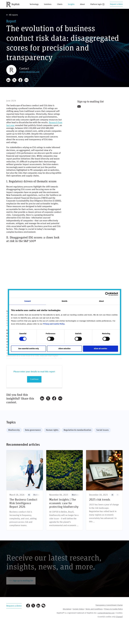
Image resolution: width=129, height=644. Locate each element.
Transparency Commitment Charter (109, 605)
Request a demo (116, 4)
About (82, 4)
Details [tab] (64, 301)
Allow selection (64, 349)
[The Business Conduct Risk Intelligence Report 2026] (25, 490)
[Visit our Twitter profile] (33, 606)
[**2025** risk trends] (104, 490)
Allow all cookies (100, 349)
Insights (71, 4)
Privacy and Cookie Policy (54, 324)
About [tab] (101, 301)
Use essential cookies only (29, 349)
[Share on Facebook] (20, 80)
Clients (60, 4)
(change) (119, 617)
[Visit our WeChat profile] (43, 606)
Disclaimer (67, 609)
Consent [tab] (28, 301)
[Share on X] (14, 80)
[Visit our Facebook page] (28, 606)
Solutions (48, 4)
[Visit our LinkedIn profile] (38, 606)
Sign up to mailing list (21, 581)
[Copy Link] (26, 80)
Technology (34, 4)
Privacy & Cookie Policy (113, 609)
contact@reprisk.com (29, 72)
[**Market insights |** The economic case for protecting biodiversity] (64, 490)
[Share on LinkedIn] (8, 80)
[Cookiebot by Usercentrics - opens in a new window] (107, 294)
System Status (78, 609)
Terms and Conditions (94, 609)
